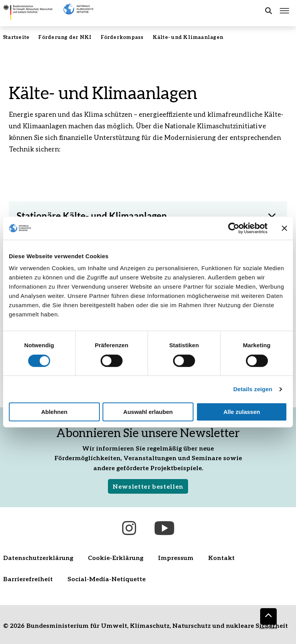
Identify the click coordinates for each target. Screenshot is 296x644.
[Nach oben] (268, 616)
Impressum (176, 557)
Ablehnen (54, 412)
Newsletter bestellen (148, 486)
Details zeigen (253, 389)
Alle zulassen (242, 412)
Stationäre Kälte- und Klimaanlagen (92, 216)
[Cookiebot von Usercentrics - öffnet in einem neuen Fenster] (234, 228)
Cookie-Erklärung (116, 557)
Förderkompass (122, 37)
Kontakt (221, 557)
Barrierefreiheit (28, 579)
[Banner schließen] (284, 228)
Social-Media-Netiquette (107, 579)
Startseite (16, 37)
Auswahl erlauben (148, 412)
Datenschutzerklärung (38, 557)
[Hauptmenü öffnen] (284, 11)
